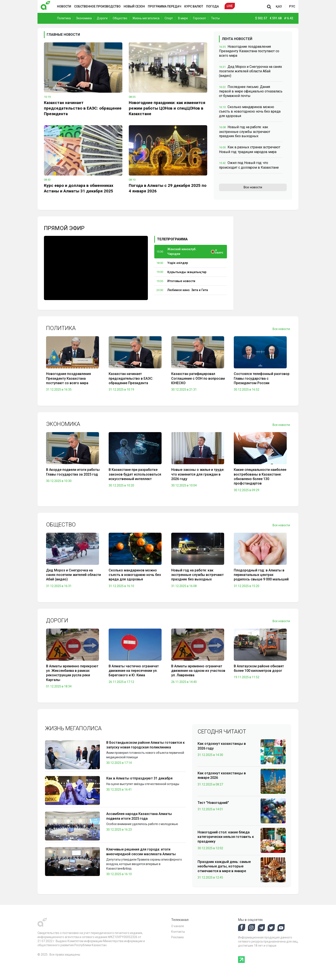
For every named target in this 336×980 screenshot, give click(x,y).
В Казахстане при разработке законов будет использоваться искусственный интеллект (135, 474)
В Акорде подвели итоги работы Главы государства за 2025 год (73, 472)
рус (292, 6)
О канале (178, 926)
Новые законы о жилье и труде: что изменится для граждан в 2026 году (198, 474)
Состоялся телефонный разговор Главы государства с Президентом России (262, 378)
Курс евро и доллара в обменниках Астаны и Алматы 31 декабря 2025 (79, 188)
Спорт (169, 18)
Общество (120, 18)
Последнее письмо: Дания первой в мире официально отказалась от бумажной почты (251, 91)
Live (230, 6)
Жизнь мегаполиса (146, 18)
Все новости (253, 187)
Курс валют (194, 6)
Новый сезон (134, 6)
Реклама (177, 937)
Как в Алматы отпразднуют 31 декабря (139, 778)
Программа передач (165, 6)
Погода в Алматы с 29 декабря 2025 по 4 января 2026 (168, 188)
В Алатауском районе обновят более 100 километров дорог (259, 668)
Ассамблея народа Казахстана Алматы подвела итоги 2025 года (139, 816)
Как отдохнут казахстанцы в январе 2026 (222, 776)
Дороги (102, 18)
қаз (279, 6)
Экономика (84, 18)
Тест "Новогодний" (213, 803)
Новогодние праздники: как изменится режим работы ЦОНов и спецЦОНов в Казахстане (167, 108)
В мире (183, 18)
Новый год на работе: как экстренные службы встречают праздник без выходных (245, 132)
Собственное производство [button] (97, 6)
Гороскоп (199, 18)
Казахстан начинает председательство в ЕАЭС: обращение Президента (83, 108)
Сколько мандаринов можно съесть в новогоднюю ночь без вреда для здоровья (250, 111)
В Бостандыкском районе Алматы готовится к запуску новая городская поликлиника (145, 745)
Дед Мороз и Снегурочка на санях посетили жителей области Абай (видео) (250, 71)
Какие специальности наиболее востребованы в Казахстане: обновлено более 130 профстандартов (260, 477)
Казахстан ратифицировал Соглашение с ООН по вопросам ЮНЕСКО (198, 378)
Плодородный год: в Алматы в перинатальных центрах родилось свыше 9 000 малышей (261, 575)
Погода (212, 6)
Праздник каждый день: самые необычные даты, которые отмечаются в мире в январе (224, 866)
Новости (64, 6)
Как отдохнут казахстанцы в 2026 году (222, 746)
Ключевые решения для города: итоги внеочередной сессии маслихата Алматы (141, 852)
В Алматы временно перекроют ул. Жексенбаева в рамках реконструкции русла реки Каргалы (72, 673)
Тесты (215, 18)
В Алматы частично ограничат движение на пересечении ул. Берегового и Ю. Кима (134, 671)
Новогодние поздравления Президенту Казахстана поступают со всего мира (249, 51)
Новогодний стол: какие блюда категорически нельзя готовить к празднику (226, 837)
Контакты (178, 932)
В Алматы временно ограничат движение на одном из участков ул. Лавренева (198, 671)
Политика (64, 18)
